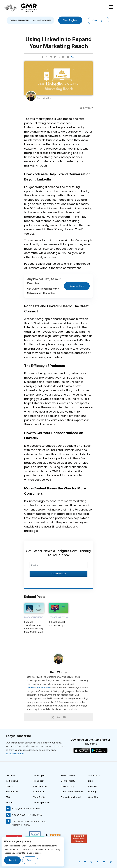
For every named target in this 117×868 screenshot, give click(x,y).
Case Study (94, 797)
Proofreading (40, 786)
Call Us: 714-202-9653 (42, 20)
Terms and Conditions (72, 792)
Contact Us (39, 792)
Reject (30, 860)
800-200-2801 (19, 815)
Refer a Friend (68, 775)
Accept (12, 860)
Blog (90, 781)
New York (93, 786)
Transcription (40, 775)
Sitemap (92, 792)
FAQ (8, 797)
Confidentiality (68, 781)
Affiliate (10, 803)
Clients (9, 786)
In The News (12, 781)
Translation (39, 781)
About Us (10, 775)
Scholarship (94, 775)
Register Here (77, 286)
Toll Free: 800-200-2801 (19, 20)
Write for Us (39, 797)
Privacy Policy (68, 786)
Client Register (70, 20)
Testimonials (12, 792)
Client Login (98, 20)
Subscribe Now (58, 574)
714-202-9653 (35, 815)
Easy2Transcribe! (15, 754)
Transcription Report (71, 797)
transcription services (38, 688)
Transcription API (42, 803)
